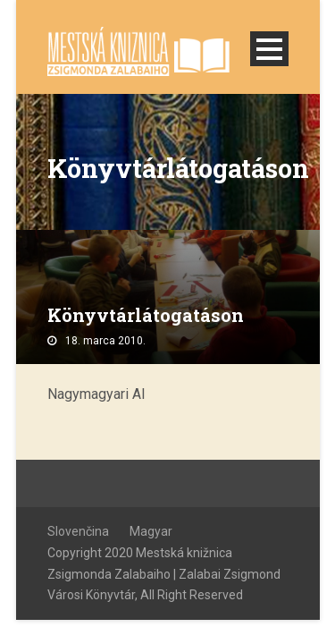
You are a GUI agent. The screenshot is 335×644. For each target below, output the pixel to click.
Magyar (151, 531)
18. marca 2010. (105, 341)
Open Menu (269, 49)
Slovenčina (78, 531)
